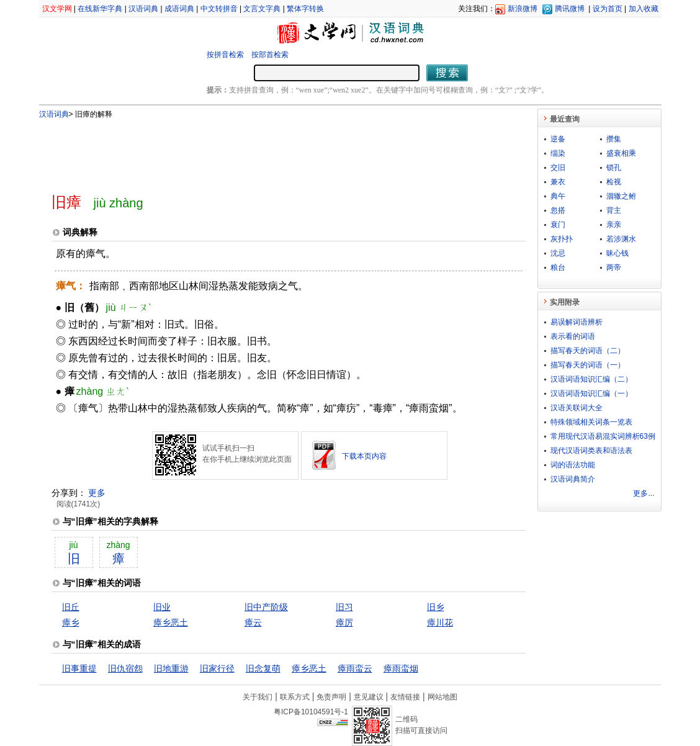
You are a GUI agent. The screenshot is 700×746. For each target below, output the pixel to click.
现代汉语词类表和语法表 (591, 451)
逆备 (558, 139)
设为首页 (608, 9)
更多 (97, 493)
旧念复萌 (263, 668)
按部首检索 (270, 55)
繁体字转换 (305, 9)
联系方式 (295, 697)
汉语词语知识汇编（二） (591, 379)
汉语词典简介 (573, 479)
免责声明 (331, 697)
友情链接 (405, 697)
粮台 (558, 267)
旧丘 (71, 607)
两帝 (614, 267)
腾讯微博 (570, 9)
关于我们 (258, 697)
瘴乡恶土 (171, 622)
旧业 (162, 607)
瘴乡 (71, 622)
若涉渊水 (621, 239)
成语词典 (179, 9)
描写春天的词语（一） (588, 365)
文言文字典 (262, 9)
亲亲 (614, 225)
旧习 (344, 607)
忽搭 (558, 210)
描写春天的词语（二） (588, 351)
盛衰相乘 (621, 153)
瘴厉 (344, 622)
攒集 (614, 139)
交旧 (558, 168)
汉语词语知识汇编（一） (591, 393)
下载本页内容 (364, 456)
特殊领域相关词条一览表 (591, 422)
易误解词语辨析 (577, 322)
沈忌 (558, 253)
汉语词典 (143, 9)
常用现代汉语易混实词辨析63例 (603, 436)
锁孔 (614, 168)
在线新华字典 (100, 9)
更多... (644, 493)
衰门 (558, 225)
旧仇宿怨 (125, 668)
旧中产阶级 (266, 607)
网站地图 (442, 697)
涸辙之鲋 (621, 196)
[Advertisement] (268, 151)
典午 (558, 196)
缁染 (558, 153)
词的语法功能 (573, 465)
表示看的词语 (573, 336)
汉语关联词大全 (577, 408)
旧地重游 (171, 668)
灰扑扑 (562, 239)
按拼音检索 (225, 55)
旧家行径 (217, 668)
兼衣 (558, 182)
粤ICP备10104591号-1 (311, 712)
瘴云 (253, 622)
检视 (614, 182)
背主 (614, 210)
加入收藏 (644, 9)
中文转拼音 (219, 9)
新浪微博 (523, 9)
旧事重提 (79, 668)
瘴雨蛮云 (355, 668)
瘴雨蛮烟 (401, 668)
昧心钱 (617, 253)
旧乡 (436, 607)
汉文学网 (57, 9)
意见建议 (369, 697)
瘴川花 (440, 622)
